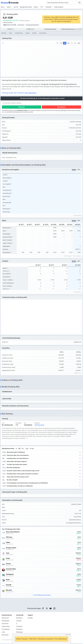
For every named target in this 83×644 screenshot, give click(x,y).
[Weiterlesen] (80, 453)
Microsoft (9, 591)
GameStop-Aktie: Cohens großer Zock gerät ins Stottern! (23, 474)
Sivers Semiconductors (13, 533)
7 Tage (27, 449)
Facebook (19, 627)
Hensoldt (9, 586)
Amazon (8, 564)
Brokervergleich (59, 7)
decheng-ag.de (39, 426)
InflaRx (8, 543)
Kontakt (30, 619)
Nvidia (8, 559)
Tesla (8, 554)
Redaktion (19, 619)
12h (19, 449)
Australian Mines (11, 570)
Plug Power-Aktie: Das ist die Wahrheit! (18, 456)
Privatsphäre (6, 630)
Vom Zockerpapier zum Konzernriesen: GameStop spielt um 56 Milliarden (27, 484)
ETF (42, 7)
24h (23, 449)
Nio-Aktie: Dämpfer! (12, 481)
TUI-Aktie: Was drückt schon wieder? (17, 465)
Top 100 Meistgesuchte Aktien (42, 596)
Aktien (9, 7)
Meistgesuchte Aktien (26, 7)
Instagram (19, 630)
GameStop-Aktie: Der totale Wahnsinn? (18, 459)
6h (16, 449)
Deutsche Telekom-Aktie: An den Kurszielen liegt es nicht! (23, 471)
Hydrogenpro (10, 575)
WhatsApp (19, 633)
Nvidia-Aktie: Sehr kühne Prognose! (17, 462)
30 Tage (32, 449)
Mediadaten (6, 622)
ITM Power (9, 538)
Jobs (3, 633)
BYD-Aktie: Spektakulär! (14, 468)
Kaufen (22, 107)
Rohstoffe (49, 7)
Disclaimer (5, 624)
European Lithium (11, 549)
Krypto (36, 7)
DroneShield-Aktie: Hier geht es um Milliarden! (20, 487)
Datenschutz (6, 627)
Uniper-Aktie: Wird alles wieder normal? (18, 478)
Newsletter (5, 636)
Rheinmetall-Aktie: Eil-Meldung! (16, 453)
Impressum (5, 619)
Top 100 (16, 7)
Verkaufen (62, 107)
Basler (8, 580)
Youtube (19, 622)
